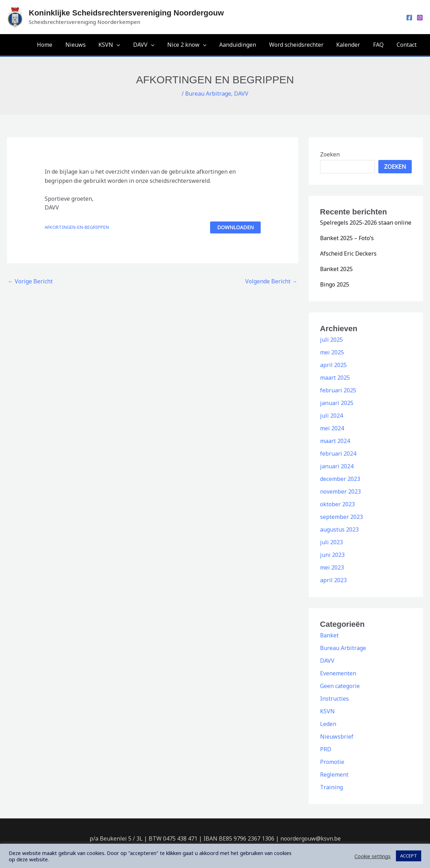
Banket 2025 (337, 269)
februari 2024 (338, 454)
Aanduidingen (245, 45)
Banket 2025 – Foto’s (347, 238)
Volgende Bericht (271, 281)
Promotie (332, 762)
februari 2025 (338, 390)
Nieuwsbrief (337, 737)
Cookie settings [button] (373, 856)
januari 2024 (337, 466)
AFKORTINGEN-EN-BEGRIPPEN (77, 227)
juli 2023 (331, 542)
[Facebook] (409, 18)
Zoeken (330, 154)
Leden (328, 724)
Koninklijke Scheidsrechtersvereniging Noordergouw (126, 13)
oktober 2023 (337, 504)
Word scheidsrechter (302, 45)
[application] (129, 45)
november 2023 (340, 491)
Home (60, 45)
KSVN (122, 45)
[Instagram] (420, 18)
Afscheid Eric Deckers (348, 253)
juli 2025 (331, 340)
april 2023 (333, 580)
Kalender (352, 45)
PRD (326, 749)
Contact (407, 45)
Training (331, 787)
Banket (330, 635)
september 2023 (341, 517)
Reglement (334, 774)
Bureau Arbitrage (208, 94)
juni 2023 (332, 555)
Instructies (334, 699)
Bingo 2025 (335, 284)
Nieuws (89, 45)
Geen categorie (340, 686)
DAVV (154, 45)
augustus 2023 (339, 529)
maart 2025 (335, 378)
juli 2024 (331, 416)
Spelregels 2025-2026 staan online (366, 223)
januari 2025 (337, 403)
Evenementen (338, 673)
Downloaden (235, 227)
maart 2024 (335, 441)
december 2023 (340, 479)
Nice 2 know (196, 45)
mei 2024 (332, 428)
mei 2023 (332, 567)
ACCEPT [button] (409, 856)
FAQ (381, 45)
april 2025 (333, 365)
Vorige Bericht (30, 281)
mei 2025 (332, 352)
